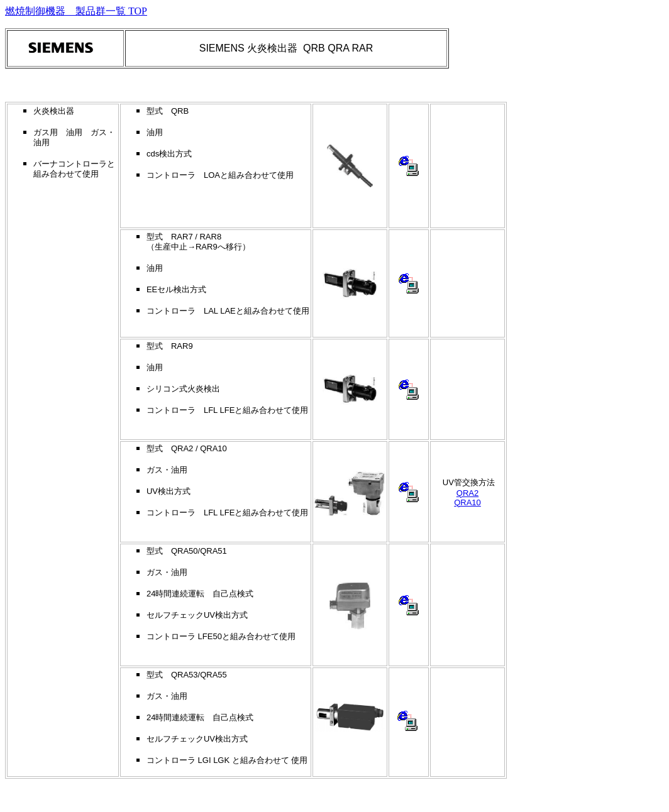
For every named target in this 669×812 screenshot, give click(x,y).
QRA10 (467, 502)
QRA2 (467, 493)
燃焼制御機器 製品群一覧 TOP (76, 11)
